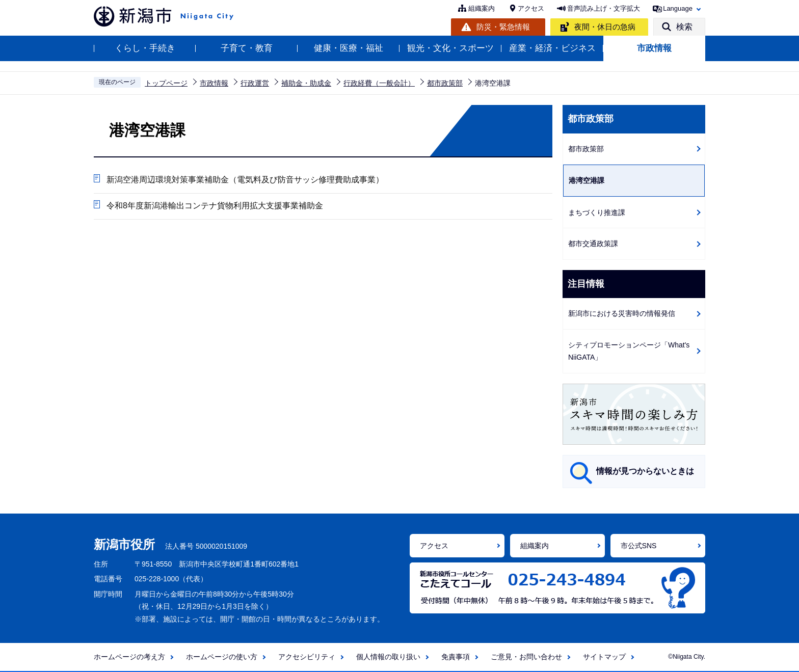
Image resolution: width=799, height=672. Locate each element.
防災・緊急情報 (503, 27)
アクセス (531, 8)
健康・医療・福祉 (349, 48)
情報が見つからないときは (645, 471)
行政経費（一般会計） (379, 83)
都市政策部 (445, 83)
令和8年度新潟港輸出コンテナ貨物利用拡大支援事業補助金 (215, 206)
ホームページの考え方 (129, 657)
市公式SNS (639, 546)
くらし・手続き (145, 48)
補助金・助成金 (306, 83)
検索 (684, 27)
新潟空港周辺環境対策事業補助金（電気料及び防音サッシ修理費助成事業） (245, 180)
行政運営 (255, 83)
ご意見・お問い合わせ (526, 657)
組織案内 (482, 8)
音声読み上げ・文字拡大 (604, 8)
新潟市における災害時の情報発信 (622, 313)
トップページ (166, 83)
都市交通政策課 (593, 244)
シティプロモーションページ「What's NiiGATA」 (629, 351)
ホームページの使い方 (222, 657)
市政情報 (654, 48)
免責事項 (456, 657)
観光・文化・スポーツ (450, 48)
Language (678, 8)
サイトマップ (604, 657)
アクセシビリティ (307, 657)
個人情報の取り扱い (388, 657)
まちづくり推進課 (597, 212)
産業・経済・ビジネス (552, 48)
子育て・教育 (247, 48)
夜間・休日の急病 (605, 27)
